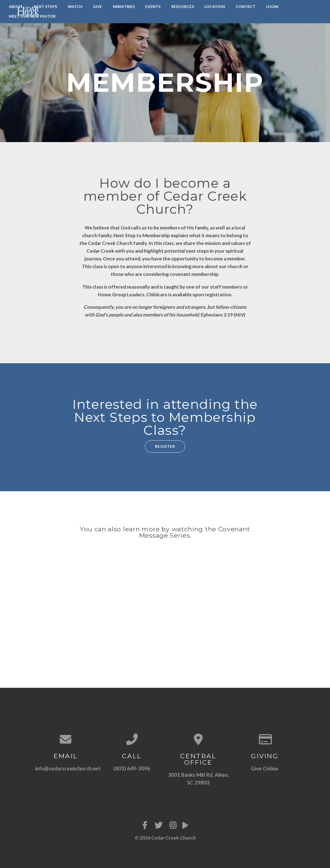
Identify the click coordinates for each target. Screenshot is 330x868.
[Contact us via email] (66, 739)
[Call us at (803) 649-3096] (132, 739)
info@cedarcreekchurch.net (68, 768)
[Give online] (265, 739)
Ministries (124, 6)
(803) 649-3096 (132, 768)
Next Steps (45, 6)
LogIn (272, 6)
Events (153, 6)
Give (98, 6)
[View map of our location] (198, 739)
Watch (75, 6)
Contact (246, 6)
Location (215, 6)
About (16, 6)
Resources (183, 6)
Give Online (265, 768)
